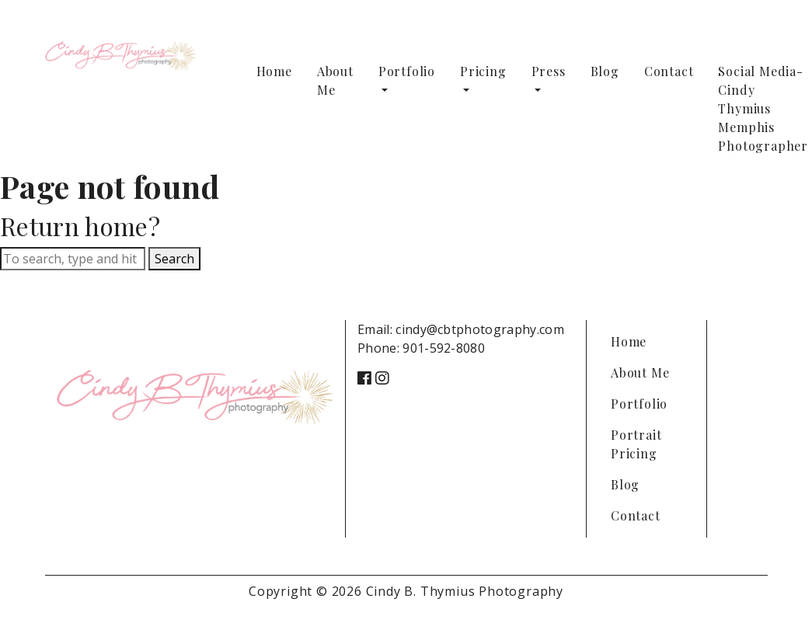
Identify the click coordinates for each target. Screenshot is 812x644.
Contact (669, 71)
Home (274, 71)
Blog (605, 71)
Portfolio (407, 71)
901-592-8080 (444, 348)
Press (549, 71)
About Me (335, 80)
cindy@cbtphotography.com (480, 329)
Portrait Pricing (636, 444)
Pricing (483, 71)
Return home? (80, 226)
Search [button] (174, 259)
